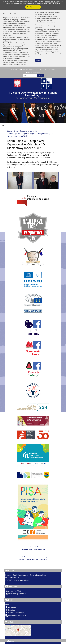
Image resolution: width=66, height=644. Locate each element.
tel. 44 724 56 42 (13, 591)
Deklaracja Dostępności (16, 615)
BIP (8, 605)
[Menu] (33, 126)
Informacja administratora (33, 73)
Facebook (11, 610)
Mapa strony (24, 69)
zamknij (38, 60)
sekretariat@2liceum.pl (16, 594)
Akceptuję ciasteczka (33, 7)
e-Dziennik (11, 607)
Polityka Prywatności (15, 613)
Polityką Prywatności (51, 2)
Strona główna (15, 69)
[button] (63, 113)
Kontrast (52, 69)
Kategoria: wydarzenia (28, 131)
